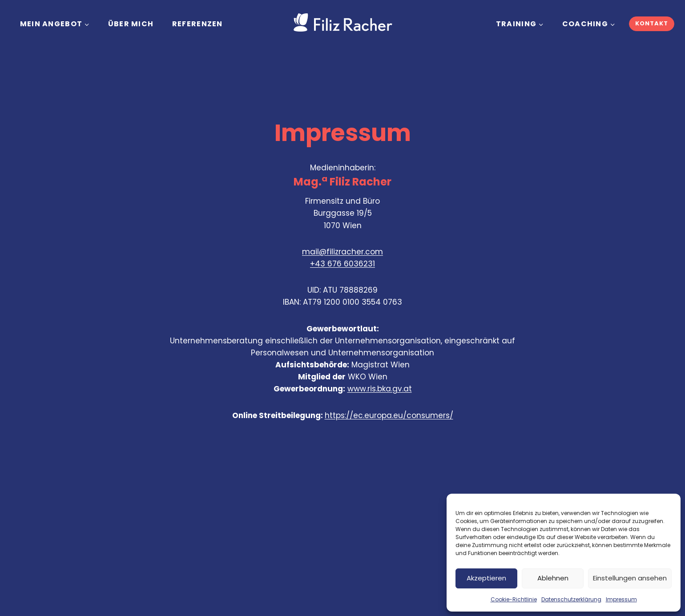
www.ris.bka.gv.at (380, 389)
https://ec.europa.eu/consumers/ (389, 415)
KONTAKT (652, 23)
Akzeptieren (486, 578)
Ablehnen (553, 578)
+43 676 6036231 (342, 264)
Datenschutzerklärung (571, 599)
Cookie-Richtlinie (514, 599)
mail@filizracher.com (342, 252)
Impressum (621, 599)
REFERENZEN (197, 24)
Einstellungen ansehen (630, 578)
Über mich (131, 24)
